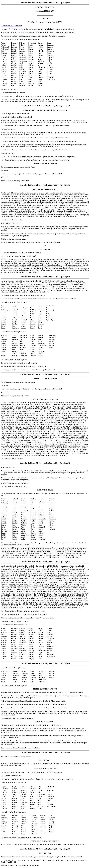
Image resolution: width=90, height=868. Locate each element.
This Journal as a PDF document (11, 26)
